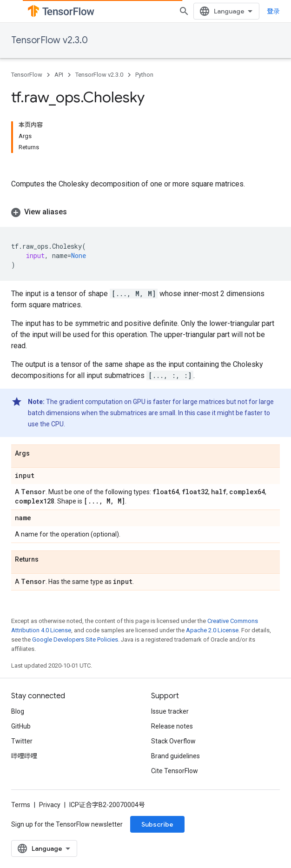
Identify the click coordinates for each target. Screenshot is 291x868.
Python (144, 75)
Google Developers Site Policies (75, 639)
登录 (273, 11)
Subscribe (157, 824)
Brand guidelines (175, 756)
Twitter (22, 741)
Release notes (172, 726)
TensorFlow (27, 75)
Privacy (50, 805)
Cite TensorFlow (175, 771)
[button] (145, 212)
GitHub (21, 726)
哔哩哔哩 (24, 756)
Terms (21, 805)
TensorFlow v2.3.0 (50, 40)
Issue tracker (170, 711)
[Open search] (184, 11)
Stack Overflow (173, 741)
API (59, 75)
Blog (18, 711)
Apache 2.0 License (212, 630)
